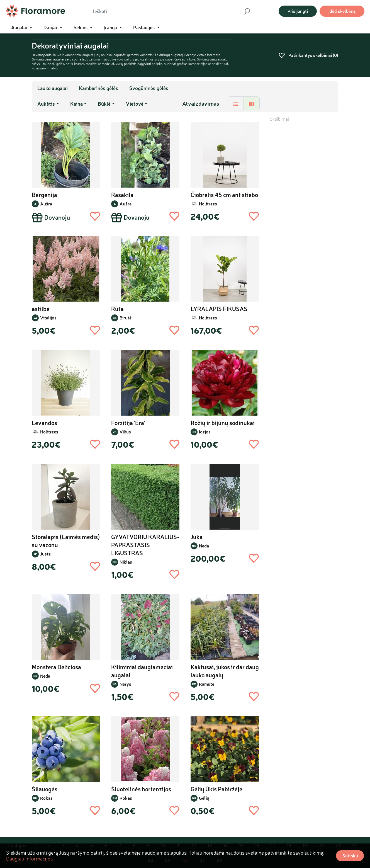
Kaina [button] (76, 104)
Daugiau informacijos (29, 859)
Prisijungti (298, 11)
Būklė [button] (104, 104)
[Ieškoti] (168, 11)
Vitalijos (48, 318)
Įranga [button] (111, 27)
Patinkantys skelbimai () (308, 55)
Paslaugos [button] (144, 27)
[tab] (236, 103)
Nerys (125, 684)
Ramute (207, 684)
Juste (45, 554)
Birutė (126, 318)
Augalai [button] (20, 27)
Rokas (46, 798)
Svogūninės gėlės (149, 88)
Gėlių (204, 798)
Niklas (126, 562)
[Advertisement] (304, 206)
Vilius (125, 432)
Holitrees (208, 204)
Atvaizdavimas (201, 103)
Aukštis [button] (46, 104)
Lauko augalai (53, 88)
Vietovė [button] (135, 104)
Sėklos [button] (81, 27)
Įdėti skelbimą (342, 11)
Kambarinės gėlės (98, 88)
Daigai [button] (51, 27)
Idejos (205, 432)
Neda (204, 546)
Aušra (46, 204)
